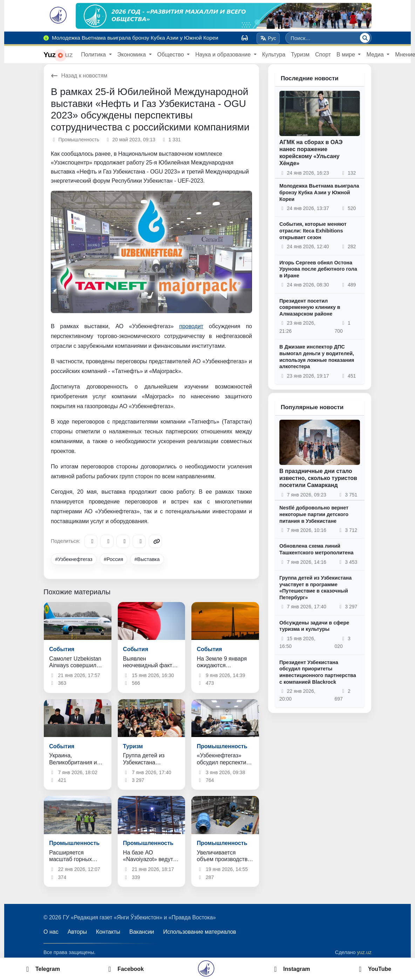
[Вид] (245, 38)
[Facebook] (107, 541)
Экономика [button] (132, 55)
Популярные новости (312, 407)
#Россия (113, 559)
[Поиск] (365, 38)
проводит (191, 326)
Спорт (323, 55)
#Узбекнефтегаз (74, 559)
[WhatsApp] (139, 541)
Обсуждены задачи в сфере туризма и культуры (314, 626)
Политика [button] (94, 55)
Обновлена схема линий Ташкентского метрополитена (317, 549)
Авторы (77, 932)
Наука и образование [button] (224, 55)
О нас (51, 932)
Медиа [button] (376, 55)
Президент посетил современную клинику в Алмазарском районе (310, 307)
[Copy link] (155, 541)
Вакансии (142, 932)
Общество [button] (171, 55)
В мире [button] (346, 55)
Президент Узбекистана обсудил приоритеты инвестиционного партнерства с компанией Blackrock (318, 672)
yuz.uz (364, 952)
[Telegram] (91, 541)
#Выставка (147, 559)
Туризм (300, 55)
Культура (274, 55)
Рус (268, 38)
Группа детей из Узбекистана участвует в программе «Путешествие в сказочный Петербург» (315, 588)
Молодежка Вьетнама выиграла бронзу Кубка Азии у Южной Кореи (319, 192)
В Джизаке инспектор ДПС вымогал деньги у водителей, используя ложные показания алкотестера (317, 357)
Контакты (108, 932)
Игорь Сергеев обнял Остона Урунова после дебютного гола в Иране (318, 269)
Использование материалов (200, 932)
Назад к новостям (79, 76)
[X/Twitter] (123, 541)
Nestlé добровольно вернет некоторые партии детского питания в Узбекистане (314, 514)
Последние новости (310, 78)
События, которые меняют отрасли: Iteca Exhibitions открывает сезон (313, 231)
